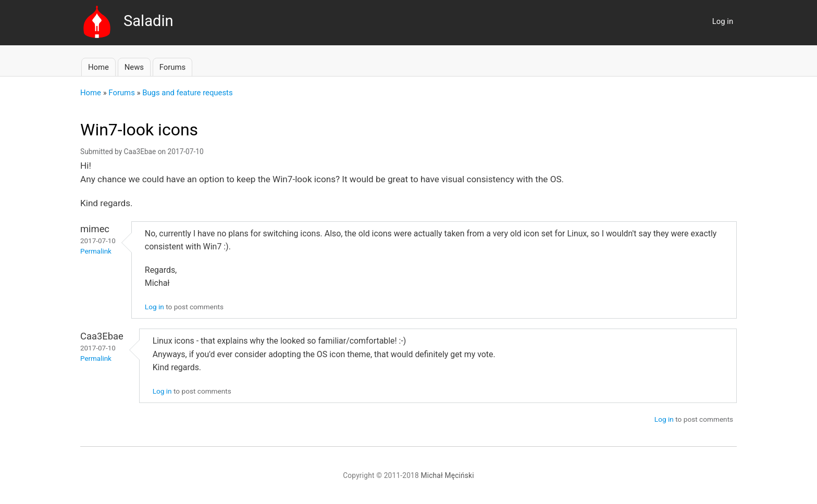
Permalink (96, 251)
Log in (723, 21)
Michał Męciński (448, 475)
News (134, 67)
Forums (172, 67)
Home (98, 67)
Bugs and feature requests (187, 93)
